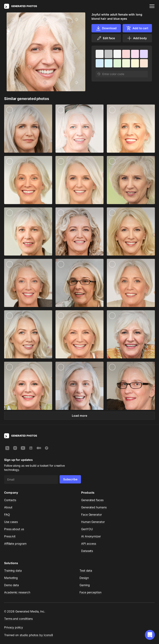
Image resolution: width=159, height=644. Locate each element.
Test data (86, 570)
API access (89, 544)
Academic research (17, 592)
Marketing (11, 578)
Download (106, 28)
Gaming (85, 585)
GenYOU (87, 529)
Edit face (106, 38)
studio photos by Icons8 (36, 635)
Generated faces (92, 500)
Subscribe (70, 479)
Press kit (10, 536)
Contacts (10, 500)
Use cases (11, 522)
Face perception (90, 592)
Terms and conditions (18, 619)
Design (84, 578)
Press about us (14, 529)
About (8, 507)
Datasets (87, 551)
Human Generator (93, 522)
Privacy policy (14, 627)
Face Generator (92, 514)
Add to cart (137, 28)
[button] (150, 635)
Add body (137, 38)
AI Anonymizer (91, 536)
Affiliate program (15, 544)
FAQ (7, 514)
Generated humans (94, 507)
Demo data (11, 585)
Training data (13, 570)
